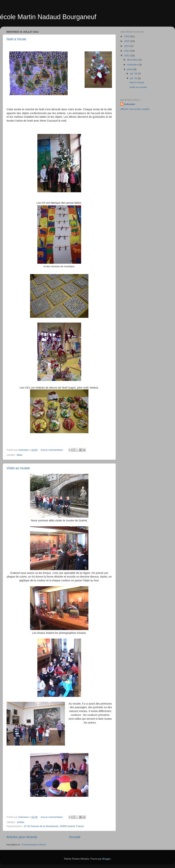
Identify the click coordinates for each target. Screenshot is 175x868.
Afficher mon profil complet (135, 109)
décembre (133, 60)
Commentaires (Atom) (34, 845)
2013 (127, 51)
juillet (130, 69)
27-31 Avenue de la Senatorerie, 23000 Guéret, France (54, 826)
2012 (127, 55)
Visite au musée (18, 468)
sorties (21, 822)
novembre (133, 65)
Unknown (130, 104)
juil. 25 (134, 78)
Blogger (106, 859)
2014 (127, 46)
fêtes (20, 455)
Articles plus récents (22, 837)
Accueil (75, 837)
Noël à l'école (16, 39)
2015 (127, 41)
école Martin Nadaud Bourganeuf (48, 17)
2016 (127, 36)
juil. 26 (134, 74)
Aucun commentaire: (52, 450)
